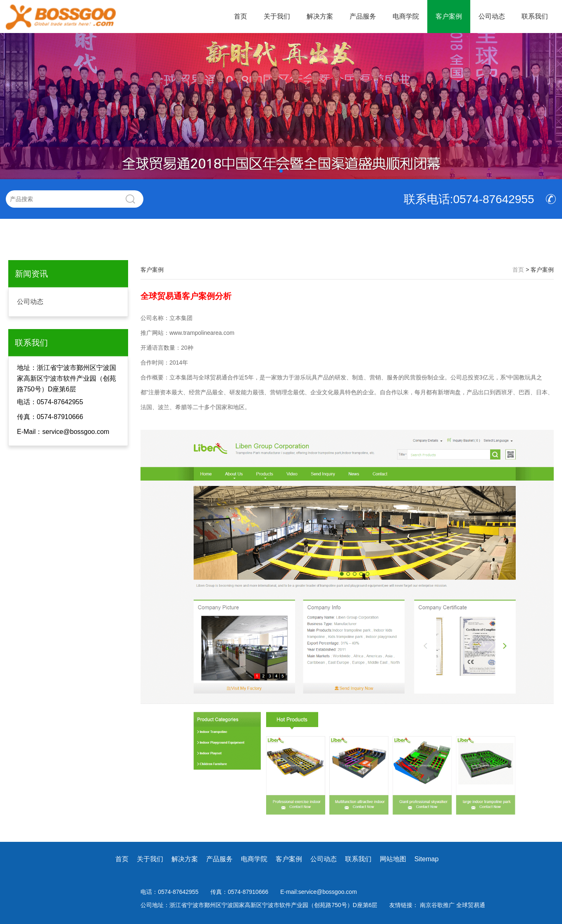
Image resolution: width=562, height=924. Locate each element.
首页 (241, 16)
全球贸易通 (471, 905)
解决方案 (320, 16)
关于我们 (277, 16)
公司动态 (492, 16)
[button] (281, 171)
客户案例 (449, 16)
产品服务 (363, 16)
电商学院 (406, 16)
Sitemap (427, 859)
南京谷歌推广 (438, 905)
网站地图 (393, 859)
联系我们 (535, 16)
